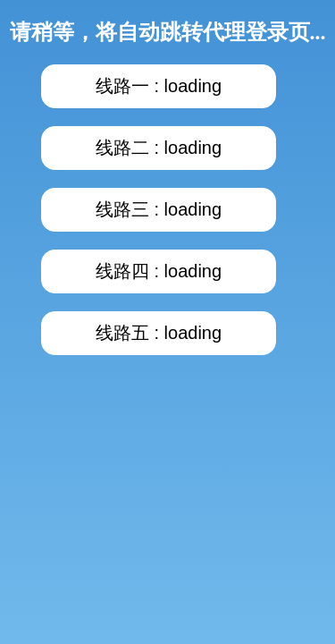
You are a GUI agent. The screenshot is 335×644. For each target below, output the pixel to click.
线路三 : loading (159, 209)
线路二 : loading (159, 148)
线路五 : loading (159, 333)
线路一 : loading (159, 86)
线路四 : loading (159, 271)
